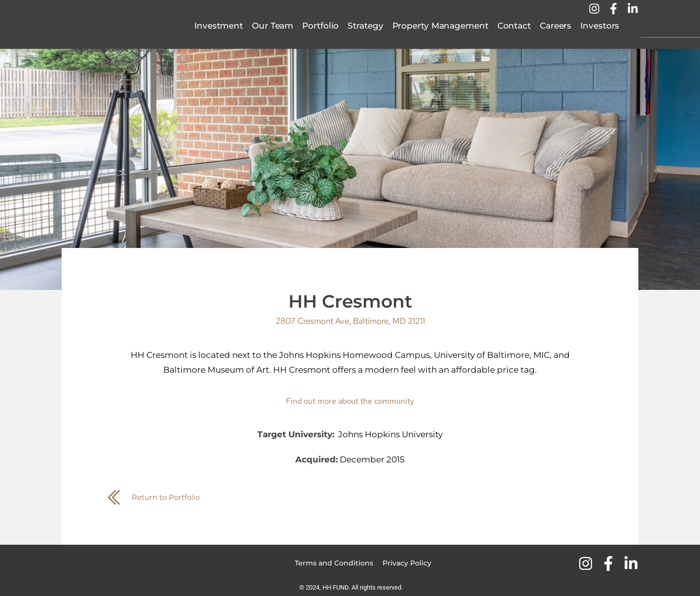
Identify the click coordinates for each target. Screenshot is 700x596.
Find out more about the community (350, 401)
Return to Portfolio (171, 497)
